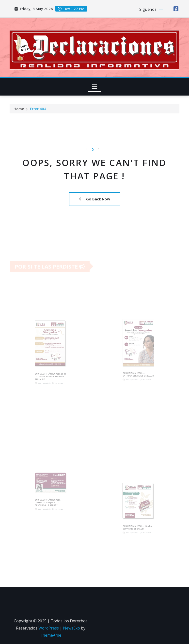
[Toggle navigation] (95, 87)
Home (19, 109)
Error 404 (38, 109)
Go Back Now (95, 199)
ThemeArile (51, 635)
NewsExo (71, 628)
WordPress (49, 628)
